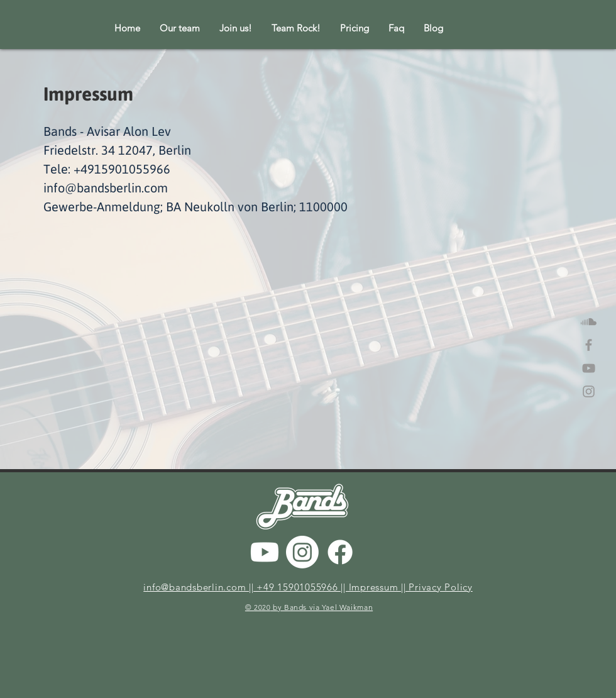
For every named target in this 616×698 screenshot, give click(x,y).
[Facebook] (340, 552)
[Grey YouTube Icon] (589, 368)
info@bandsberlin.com (106, 188)
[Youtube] (265, 552)
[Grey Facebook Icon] (589, 345)
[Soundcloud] (589, 322)
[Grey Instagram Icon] (589, 391)
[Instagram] (302, 552)
